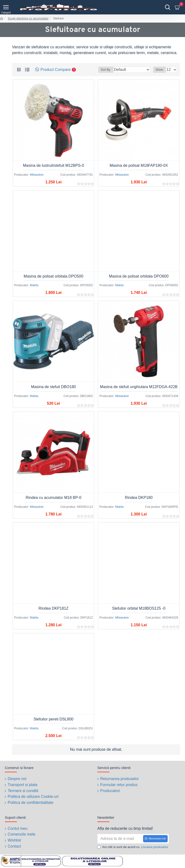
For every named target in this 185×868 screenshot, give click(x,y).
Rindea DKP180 (139, 498)
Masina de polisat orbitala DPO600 (139, 276)
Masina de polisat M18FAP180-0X (139, 165)
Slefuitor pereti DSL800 (53, 719)
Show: (160, 70)
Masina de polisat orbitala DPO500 (53, 276)
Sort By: (106, 70)
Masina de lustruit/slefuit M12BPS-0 (53, 165)
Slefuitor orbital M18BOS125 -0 (139, 608)
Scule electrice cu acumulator (28, 18)
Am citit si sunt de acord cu (133, 846)
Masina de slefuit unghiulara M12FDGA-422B (139, 387)
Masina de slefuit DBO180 (53, 387)
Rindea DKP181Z (54, 608)
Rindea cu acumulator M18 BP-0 (53, 498)
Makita (34, 285)
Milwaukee (37, 175)
